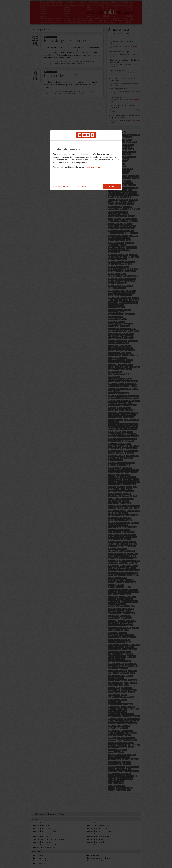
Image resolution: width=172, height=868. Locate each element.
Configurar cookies (78, 186)
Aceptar (112, 186)
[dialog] (86, 160)
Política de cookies (93, 167)
